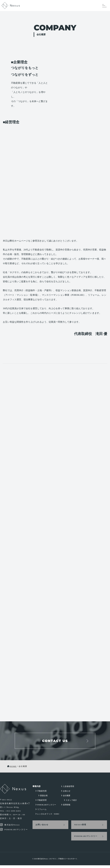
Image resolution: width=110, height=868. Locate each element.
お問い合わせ (39, 827)
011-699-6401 (14, 813)
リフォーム (39, 812)
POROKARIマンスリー (44, 807)
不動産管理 (39, 803)
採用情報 (66, 807)
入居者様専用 (68, 789)
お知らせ (66, 794)
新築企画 (41, 798)
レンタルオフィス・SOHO (45, 817)
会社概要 (66, 798)
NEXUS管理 (79, 827)
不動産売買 (39, 794)
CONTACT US (55, 742)
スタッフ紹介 (71, 803)
